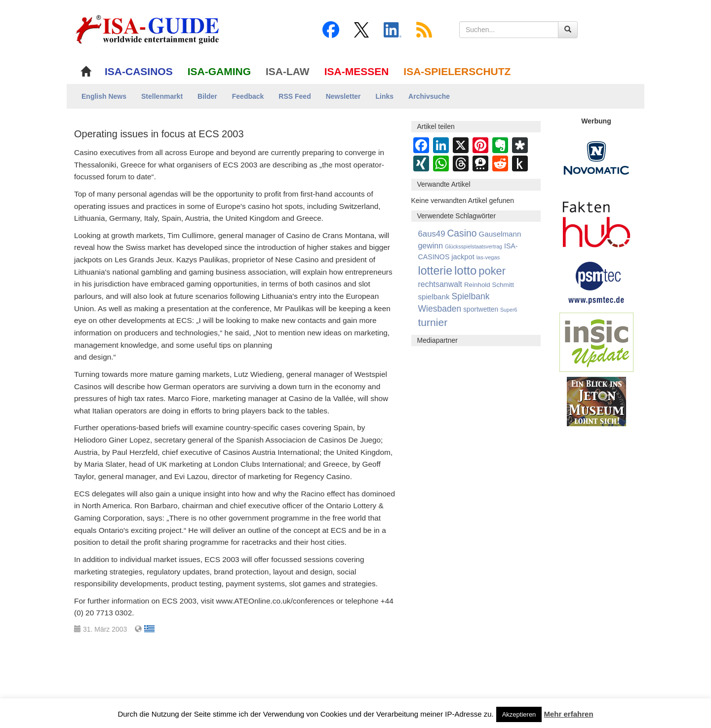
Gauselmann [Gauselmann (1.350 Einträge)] (500, 234)
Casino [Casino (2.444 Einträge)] (462, 233)
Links (385, 96)
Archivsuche (429, 96)
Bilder (207, 96)
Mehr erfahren (569, 714)
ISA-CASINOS (139, 71)
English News (104, 96)
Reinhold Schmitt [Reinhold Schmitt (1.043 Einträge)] (489, 285)
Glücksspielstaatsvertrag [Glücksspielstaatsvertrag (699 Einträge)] (474, 246)
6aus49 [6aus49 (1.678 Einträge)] (432, 234)
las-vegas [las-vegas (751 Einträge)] (488, 257)
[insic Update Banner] (596, 342)
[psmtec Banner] (596, 282)
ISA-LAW (288, 71)
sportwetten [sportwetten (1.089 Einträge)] (481, 309)
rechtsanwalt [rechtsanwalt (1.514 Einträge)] (440, 284)
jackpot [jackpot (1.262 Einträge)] (463, 257)
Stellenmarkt (162, 96)
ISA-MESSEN (357, 71)
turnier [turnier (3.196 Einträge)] (433, 322)
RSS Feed (295, 96)
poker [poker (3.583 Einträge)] (492, 271)
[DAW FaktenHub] (596, 222)
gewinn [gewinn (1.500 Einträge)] (431, 246)
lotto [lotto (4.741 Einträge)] (465, 270)
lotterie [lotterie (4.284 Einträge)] (435, 271)
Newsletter (343, 96)
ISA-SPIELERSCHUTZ (457, 71)
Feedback (248, 96)
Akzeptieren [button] (519, 714)
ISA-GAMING (219, 71)
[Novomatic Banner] (596, 158)
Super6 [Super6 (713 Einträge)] (509, 310)
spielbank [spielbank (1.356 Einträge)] (434, 297)
